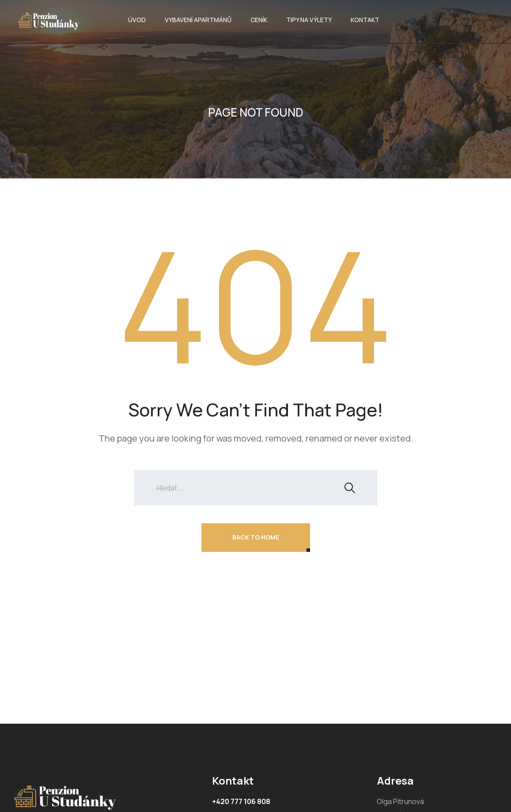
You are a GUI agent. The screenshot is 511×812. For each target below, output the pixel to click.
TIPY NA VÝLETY (309, 20)
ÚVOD (137, 20)
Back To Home (256, 537)
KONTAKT (365, 20)
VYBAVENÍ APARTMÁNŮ (198, 20)
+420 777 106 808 (241, 801)
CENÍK (259, 20)
